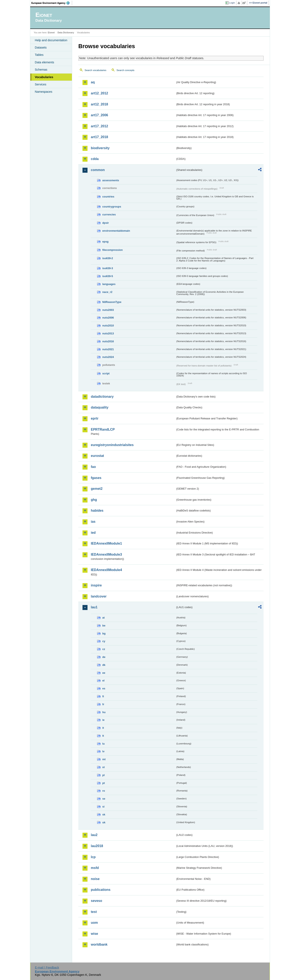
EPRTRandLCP (103, 429)
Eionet (51, 32)
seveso (96, 901)
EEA (52, 3)
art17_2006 (99, 115)
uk (104, 822)
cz (104, 649)
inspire (96, 585)
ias (93, 522)
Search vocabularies (95, 70)
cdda (95, 159)
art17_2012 (99, 126)
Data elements (44, 62)
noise (95, 879)
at (103, 618)
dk (104, 665)
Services (41, 84)
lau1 (94, 607)
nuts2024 (108, 357)
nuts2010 (108, 326)
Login (232, 3)
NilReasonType (112, 302)
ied (93, 533)
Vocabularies (44, 77)
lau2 (94, 835)
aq (93, 82)
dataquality (100, 407)
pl (103, 775)
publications (101, 890)
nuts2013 (108, 333)
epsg (105, 242)
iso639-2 (108, 258)
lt (103, 736)
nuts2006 (108, 318)
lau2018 (97, 846)
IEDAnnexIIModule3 (106, 554)
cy (104, 641)
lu (103, 744)
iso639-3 (108, 268)
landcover (99, 596)
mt (104, 759)
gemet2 (97, 489)
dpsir (106, 223)
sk (104, 814)
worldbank (99, 944)
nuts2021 (108, 349)
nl (103, 767)
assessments (111, 180)
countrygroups (112, 207)
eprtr (95, 418)
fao (93, 467)
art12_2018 (99, 104)
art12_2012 (99, 93)
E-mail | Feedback (47, 967)
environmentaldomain (116, 231)
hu (104, 712)
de (104, 657)
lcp (93, 857)
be (104, 626)
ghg (94, 500)
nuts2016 (108, 341)
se (104, 799)
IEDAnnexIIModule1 (106, 543)
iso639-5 (108, 276)
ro (104, 791)
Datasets (41, 47)
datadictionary (102, 397)
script (106, 373)
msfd (95, 868)
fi (103, 696)
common (98, 170)
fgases (96, 478)
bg (104, 633)
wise (94, 934)
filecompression (112, 250)
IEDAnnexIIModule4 (106, 570)
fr (103, 704)
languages (109, 284)
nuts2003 (108, 310)
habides (97, 511)
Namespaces (44, 92)
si (103, 807)
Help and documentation (51, 40)
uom (94, 923)
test (94, 912)
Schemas (41, 70)
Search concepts (125, 70)
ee (104, 673)
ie (103, 720)
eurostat (97, 456)
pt (104, 783)
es (104, 688)
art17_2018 (99, 137)
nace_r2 (107, 292)
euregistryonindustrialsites (112, 445)
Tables (39, 55)
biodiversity (100, 148)
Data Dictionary (66, 32)
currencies (109, 214)
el (103, 681)
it (103, 728)
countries (108, 197)
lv (103, 751)
